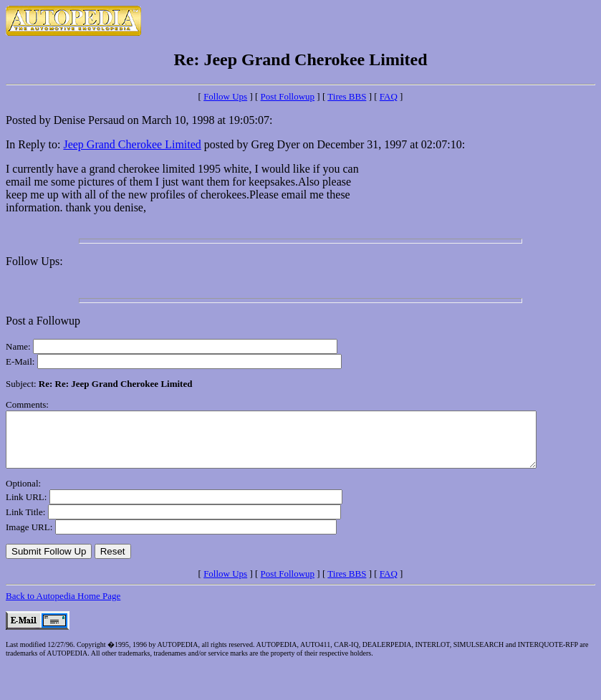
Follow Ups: (34, 261)
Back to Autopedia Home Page (63, 606)
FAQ (389, 96)
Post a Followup (43, 321)
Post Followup (288, 96)
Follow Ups (225, 96)
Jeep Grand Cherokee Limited (132, 144)
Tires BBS (347, 96)
